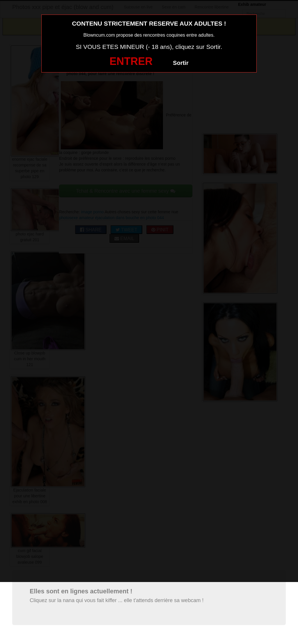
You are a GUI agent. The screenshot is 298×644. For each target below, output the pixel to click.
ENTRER (131, 61)
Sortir (181, 63)
